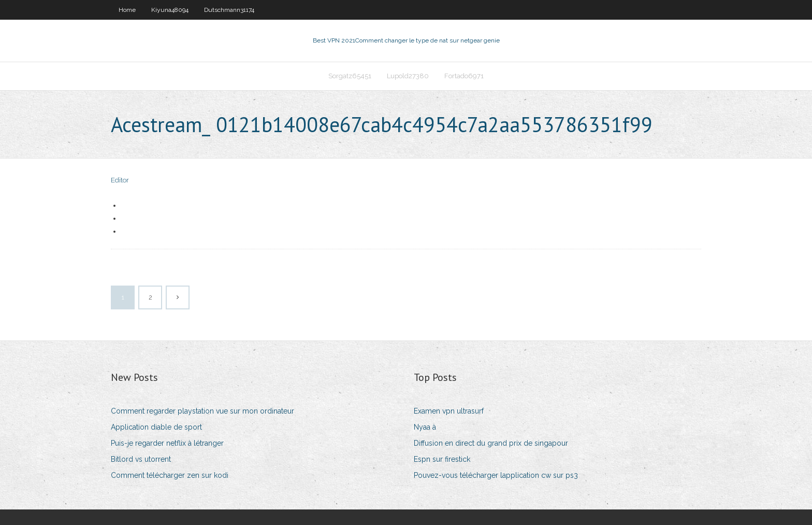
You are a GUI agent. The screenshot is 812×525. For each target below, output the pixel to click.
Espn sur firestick (442, 459)
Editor (120, 180)
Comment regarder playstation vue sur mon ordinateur (202, 411)
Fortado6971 (464, 76)
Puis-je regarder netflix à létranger (167, 443)
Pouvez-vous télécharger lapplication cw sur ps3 (496, 475)
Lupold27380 (408, 76)
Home (127, 10)
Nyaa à (425, 427)
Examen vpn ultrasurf (449, 411)
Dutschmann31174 (229, 10)
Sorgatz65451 (350, 76)
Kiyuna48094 (170, 10)
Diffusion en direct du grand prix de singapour (491, 443)
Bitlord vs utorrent (141, 459)
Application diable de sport (156, 427)
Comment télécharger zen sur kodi (170, 475)
